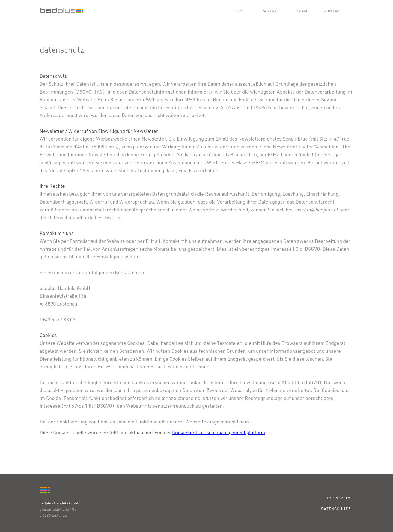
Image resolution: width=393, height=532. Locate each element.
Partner (271, 11)
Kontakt (333, 11)
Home (239, 11)
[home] (61, 11)
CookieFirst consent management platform (219, 432)
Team (302, 11)
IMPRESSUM (339, 498)
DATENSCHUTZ (336, 509)
